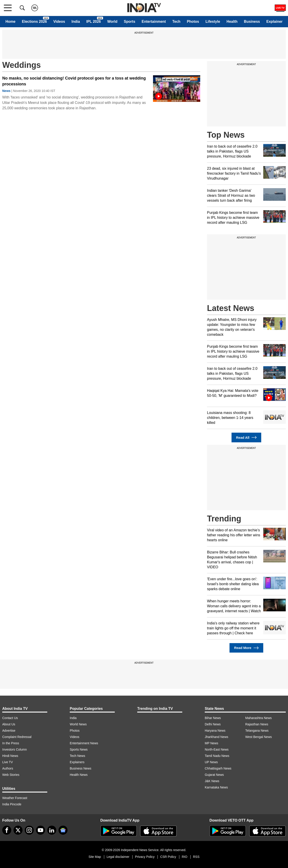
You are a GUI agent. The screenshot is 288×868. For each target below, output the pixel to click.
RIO (185, 857)
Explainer (274, 22)
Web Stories (11, 775)
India (76, 22)
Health (232, 22)
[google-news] (63, 830)
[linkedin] (52, 830)
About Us (9, 724)
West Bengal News (259, 737)
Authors (8, 768)
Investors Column (15, 749)
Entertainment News (84, 743)
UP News (211, 762)
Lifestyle (213, 22)
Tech (176, 22)
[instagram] (29, 830)
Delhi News (213, 724)
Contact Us (10, 718)
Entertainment (154, 22)
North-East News (217, 749)
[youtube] (40, 830)
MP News (211, 743)
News (6, 91)
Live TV (8, 762)
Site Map (95, 857)
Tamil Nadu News (217, 756)
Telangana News (257, 731)
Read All (246, 437)
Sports (129, 22)
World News (78, 724)
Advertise (9, 731)
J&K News (212, 781)
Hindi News (10, 756)
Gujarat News (214, 775)
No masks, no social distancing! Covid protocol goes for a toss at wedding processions (74, 81)
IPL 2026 (94, 22)
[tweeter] (18, 830)
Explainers (77, 762)
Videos (59, 22)
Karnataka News (216, 787)
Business (252, 22)
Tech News (77, 756)
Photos (193, 22)
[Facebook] (7, 830)
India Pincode (12, 804)
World (112, 22)
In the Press (11, 743)
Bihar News (213, 718)
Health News (79, 775)
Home (10, 22)
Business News (81, 768)
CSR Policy (168, 857)
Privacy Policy (145, 857)
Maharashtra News (259, 718)
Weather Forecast (15, 798)
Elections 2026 (34, 22)
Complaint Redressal (17, 737)
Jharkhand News (216, 737)
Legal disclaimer (118, 857)
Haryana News (215, 731)
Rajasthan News (257, 724)
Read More (246, 648)
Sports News (79, 749)
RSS (196, 857)
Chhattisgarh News (218, 768)
